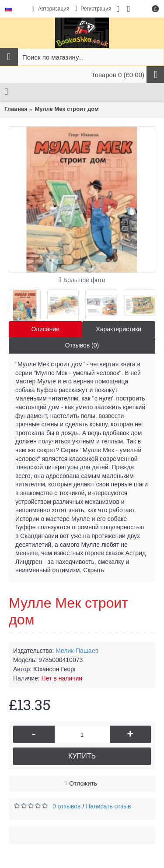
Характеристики (119, 329)
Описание (45, 329)
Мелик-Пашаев (77, 651)
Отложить (83, 783)
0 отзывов (67, 806)
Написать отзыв (108, 806)
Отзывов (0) (82, 345)
